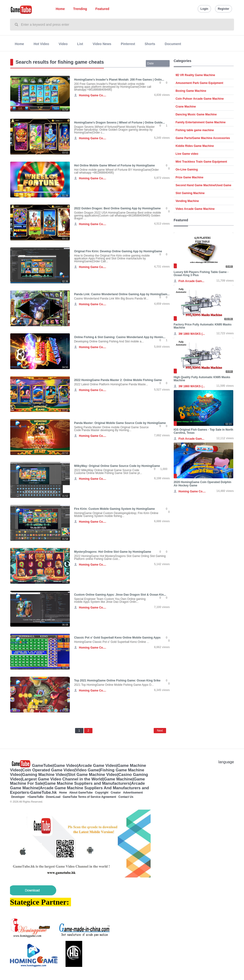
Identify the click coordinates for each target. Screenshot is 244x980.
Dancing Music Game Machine (196, 114)
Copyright (102, 793)
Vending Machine (187, 201)
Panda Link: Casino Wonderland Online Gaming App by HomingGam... (122, 294)
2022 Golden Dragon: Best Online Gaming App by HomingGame (117, 208)
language (226, 762)
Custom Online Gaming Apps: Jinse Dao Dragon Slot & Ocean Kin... (120, 595)
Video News (102, 44)
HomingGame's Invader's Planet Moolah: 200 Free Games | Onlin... (119, 80)
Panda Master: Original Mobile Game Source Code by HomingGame (120, 423)
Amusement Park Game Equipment (199, 83)
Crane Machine (186, 107)
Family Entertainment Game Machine (201, 122)
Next (160, 731)
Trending (80, 9)
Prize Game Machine (190, 177)
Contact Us (126, 797)
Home (60, 9)
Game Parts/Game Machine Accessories (203, 138)
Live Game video (187, 154)
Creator (116, 793)
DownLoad (53, 797)
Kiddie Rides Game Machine (195, 146)
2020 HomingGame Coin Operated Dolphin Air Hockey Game (203, 484)
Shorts (150, 44)
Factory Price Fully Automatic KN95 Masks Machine (203, 326)
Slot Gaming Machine (190, 193)
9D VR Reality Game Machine (195, 75)
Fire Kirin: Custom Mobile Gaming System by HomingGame (114, 509)
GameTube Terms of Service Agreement (89, 797)
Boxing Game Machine (191, 91)
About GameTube (81, 793)
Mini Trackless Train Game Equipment (201, 162)
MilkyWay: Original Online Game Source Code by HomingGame (117, 466)
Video (63, 44)
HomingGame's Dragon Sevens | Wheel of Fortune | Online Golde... (119, 123)
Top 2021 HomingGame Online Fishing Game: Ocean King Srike (117, 681)
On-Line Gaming (187, 170)
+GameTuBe (35, 797)
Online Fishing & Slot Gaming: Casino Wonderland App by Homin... (120, 337)
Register (224, 9)
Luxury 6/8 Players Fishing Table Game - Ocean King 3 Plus (201, 274)
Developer (18, 797)
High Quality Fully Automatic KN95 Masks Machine (202, 379)
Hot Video (41, 44)
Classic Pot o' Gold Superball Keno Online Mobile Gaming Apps (117, 638)
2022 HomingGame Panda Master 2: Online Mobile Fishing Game (118, 380)
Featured (102, 9)
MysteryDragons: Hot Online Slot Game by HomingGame (113, 552)
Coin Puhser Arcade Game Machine (200, 99)
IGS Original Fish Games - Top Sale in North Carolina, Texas (203, 431)
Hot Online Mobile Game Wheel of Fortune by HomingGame (114, 165)
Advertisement (133, 793)
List (80, 44)
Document (173, 44)
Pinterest (128, 44)
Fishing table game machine (195, 130)
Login (204, 9)
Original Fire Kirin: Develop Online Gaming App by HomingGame (118, 251)
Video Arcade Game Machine (195, 209)
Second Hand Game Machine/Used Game (203, 185)
